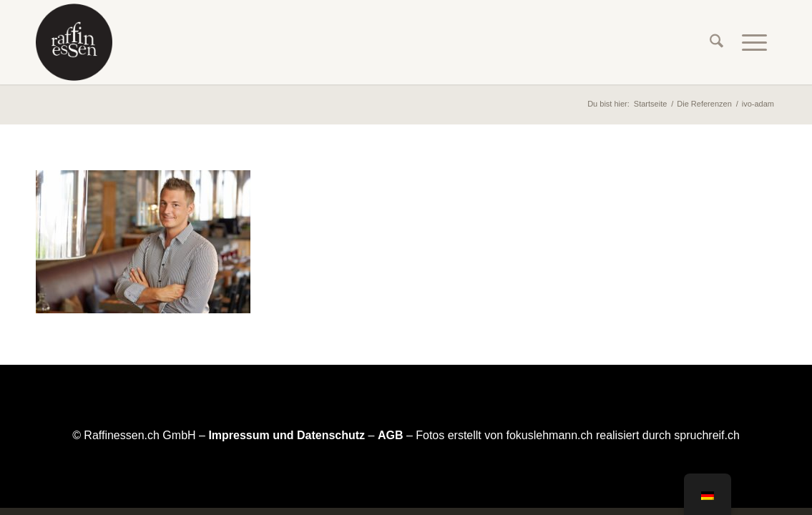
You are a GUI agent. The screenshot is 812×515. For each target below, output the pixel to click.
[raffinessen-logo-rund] (74, 42)
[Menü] (754, 42)
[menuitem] (716, 42)
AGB (391, 435)
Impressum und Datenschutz (287, 435)
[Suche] (716, 42)
